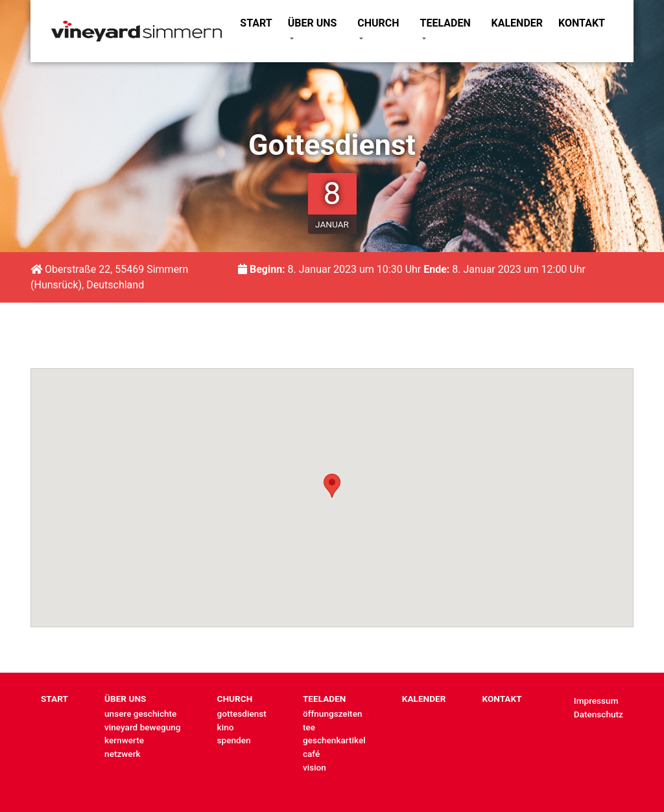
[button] (332, 486)
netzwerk (122, 754)
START (256, 23)
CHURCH (378, 23)
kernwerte (124, 740)
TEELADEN (445, 23)
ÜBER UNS (313, 23)
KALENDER (517, 23)
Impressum (596, 701)
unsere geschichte (140, 713)
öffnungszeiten (333, 713)
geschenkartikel (334, 740)
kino (226, 727)
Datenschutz (599, 714)
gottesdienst (242, 713)
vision (314, 767)
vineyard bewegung (142, 727)
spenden (234, 740)
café (311, 754)
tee (309, 727)
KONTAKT (582, 23)
